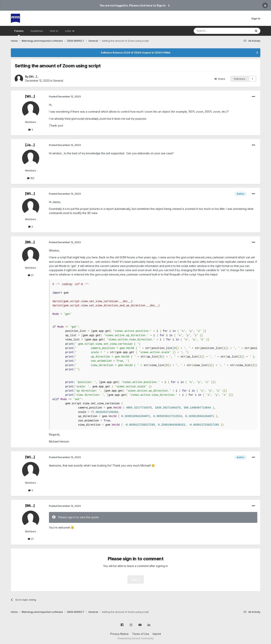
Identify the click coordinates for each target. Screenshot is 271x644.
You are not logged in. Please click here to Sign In (133, 5)
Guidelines (37, 31)
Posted (65, 96)
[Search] (213, 31)
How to (54, 31)
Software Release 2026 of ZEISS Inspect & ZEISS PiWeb (135, 53)
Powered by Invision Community (136, 638)
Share (220, 79)
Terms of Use (141, 634)
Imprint (157, 634)
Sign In (256, 18)
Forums (19, 33)
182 (31, 178)
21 (31, 275)
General (58, 81)
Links (70, 31)
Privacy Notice (119, 634)
